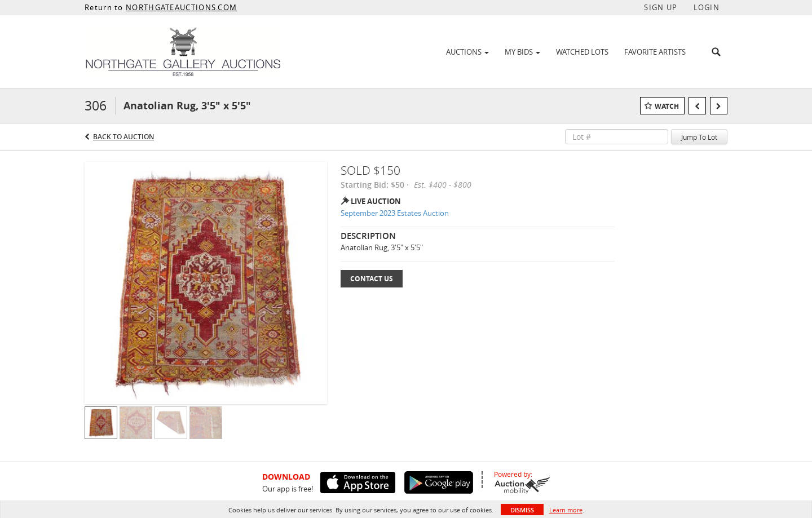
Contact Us (372, 279)
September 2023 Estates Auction (395, 213)
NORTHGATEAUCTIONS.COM (181, 7)
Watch (667, 106)
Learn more (566, 510)
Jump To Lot (699, 137)
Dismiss (522, 510)
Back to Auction (123, 137)
